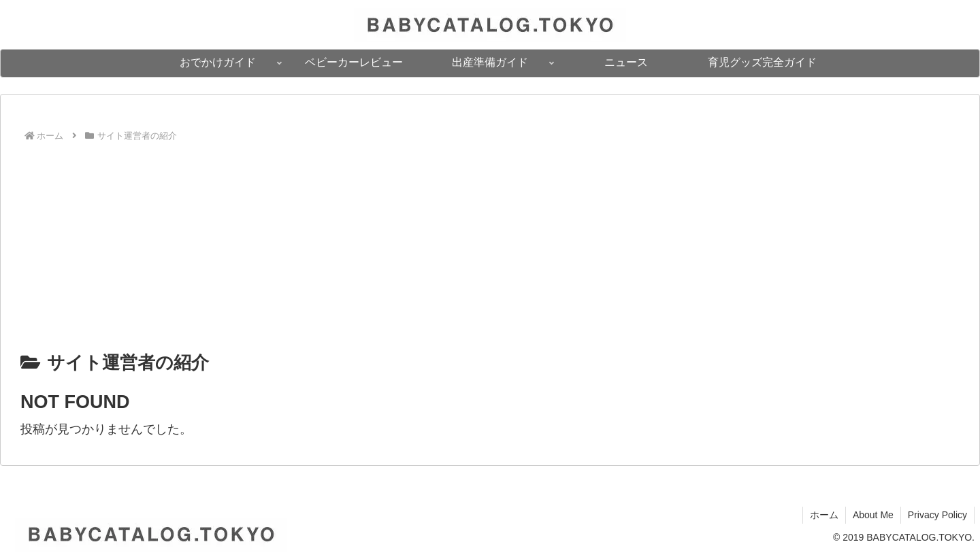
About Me (873, 515)
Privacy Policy (937, 515)
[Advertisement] (490, 246)
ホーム (824, 515)
